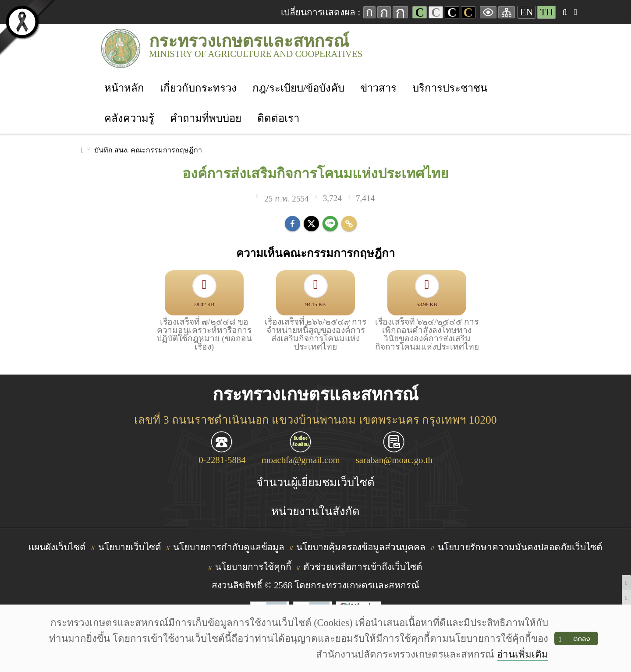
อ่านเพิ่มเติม (523, 654)
